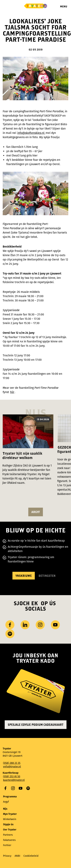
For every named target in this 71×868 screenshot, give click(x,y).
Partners (8, 835)
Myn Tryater (10, 814)
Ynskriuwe (24, 576)
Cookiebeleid (31, 856)
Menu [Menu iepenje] (64, 6)
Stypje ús (8, 824)
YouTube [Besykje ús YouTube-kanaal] (55, 625)
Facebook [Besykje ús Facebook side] (10, 625)
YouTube (21, 788)
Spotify (28, 788)
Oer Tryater (10, 830)
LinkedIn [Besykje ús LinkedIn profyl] (25, 625)
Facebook (5, 788)
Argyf (6, 802)
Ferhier (7, 845)
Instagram (13, 788)
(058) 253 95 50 (12, 776)
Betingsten (47, 576)
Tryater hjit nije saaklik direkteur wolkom (22, 455)
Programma (10, 797)
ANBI (17, 856)
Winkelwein (10, 819)
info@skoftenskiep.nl (31, 133)
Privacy (7, 856)
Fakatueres (9, 840)
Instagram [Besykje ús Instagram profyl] (40, 625)
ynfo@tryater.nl (12, 767)
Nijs (5, 809)
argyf (36, 512)
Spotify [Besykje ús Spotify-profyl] (10, 634)
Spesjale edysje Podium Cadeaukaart (36, 725)
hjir (12, 392)
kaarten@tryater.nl (14, 780)
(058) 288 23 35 (12, 763)
